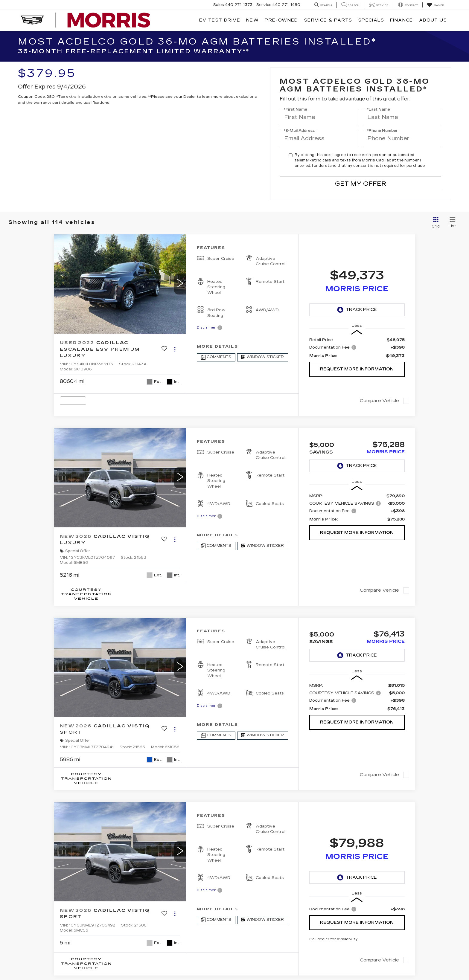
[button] (180, 284)
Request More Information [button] (357, 369)
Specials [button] (371, 20)
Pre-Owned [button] (281, 20)
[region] (357, 348)
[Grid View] (435, 223)
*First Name (296, 110)
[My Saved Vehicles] (435, 5)
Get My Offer (361, 184)
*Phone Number (382, 131)
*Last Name (379, 110)
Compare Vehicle (379, 401)
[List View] (452, 223)
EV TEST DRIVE (220, 20)
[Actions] (175, 349)
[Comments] (216, 357)
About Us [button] (433, 20)
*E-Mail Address (299, 131)
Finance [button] (402, 20)
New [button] (252, 20)
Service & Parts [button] (328, 20)
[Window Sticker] (263, 357)
